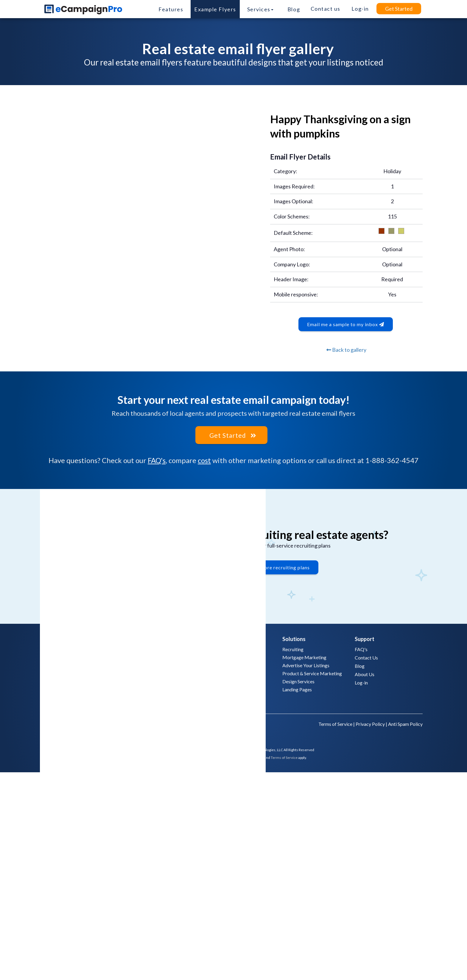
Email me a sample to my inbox (346, 324)
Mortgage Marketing (304, 656)
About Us (365, 673)
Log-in (361, 682)
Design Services (298, 680)
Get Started (399, 9)
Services (260, 9)
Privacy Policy (370, 723)
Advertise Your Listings (306, 664)
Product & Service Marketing (312, 672)
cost (204, 460)
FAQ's (157, 460)
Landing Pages (297, 688)
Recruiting (293, 648)
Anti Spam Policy (405, 723)
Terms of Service (335, 723)
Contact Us (366, 657)
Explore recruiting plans (282, 569)
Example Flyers (215, 9)
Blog (294, 9)
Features (171, 9)
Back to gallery (346, 350)
